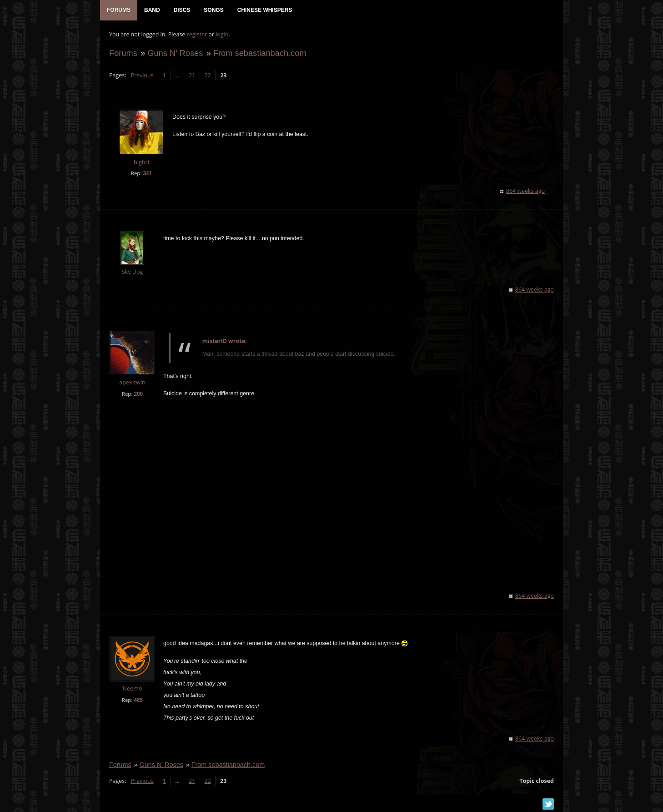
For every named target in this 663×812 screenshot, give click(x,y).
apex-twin (132, 382)
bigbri (141, 162)
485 (138, 700)
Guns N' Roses (175, 53)
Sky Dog (133, 272)
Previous (142, 75)
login (222, 34)
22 (208, 75)
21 (192, 75)
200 (138, 394)
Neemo (133, 688)
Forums (123, 53)
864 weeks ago (525, 191)
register (197, 34)
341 (147, 173)
